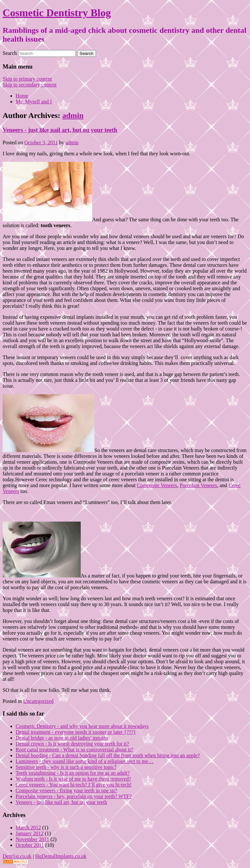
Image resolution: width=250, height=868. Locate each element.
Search (10, 53)
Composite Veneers (157, 485)
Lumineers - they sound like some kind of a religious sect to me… (84, 761)
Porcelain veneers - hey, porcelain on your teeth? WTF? (74, 796)
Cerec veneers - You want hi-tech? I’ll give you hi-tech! (74, 785)
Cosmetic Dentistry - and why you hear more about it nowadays (82, 726)
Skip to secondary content (30, 85)
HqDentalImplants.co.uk (61, 856)
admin (73, 115)
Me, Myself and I (34, 102)
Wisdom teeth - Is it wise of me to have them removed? (73, 779)
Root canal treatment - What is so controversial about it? (74, 750)
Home (22, 96)
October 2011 (30, 845)
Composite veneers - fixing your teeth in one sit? (66, 790)
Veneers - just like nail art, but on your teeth (60, 130)
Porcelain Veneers (198, 485)
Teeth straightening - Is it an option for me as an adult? (73, 773)
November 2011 (32, 839)
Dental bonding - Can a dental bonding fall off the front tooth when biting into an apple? (108, 755)
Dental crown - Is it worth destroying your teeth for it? (72, 744)
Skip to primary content (27, 79)
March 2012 (28, 828)
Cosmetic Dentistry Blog (57, 13)
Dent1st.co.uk (17, 856)
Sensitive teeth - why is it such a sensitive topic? (66, 767)
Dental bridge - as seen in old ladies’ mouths (62, 738)
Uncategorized (38, 701)
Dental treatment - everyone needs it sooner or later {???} (76, 732)
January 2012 (30, 833)
